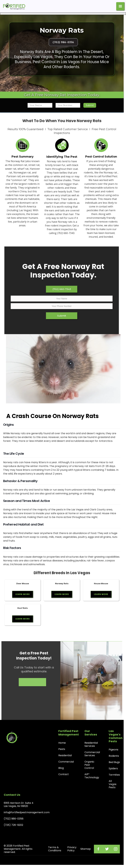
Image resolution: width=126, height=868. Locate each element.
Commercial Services (92, 754)
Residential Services (91, 744)
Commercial (66, 762)
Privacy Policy (72, 849)
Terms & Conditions (55, 849)
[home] (13, 6)
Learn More (23, 594)
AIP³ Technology (92, 776)
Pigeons (113, 750)
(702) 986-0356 (63, 42)
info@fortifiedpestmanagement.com (27, 812)
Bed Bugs (114, 762)
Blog (61, 768)
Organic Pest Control (89, 765)
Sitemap (86, 849)
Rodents (114, 756)
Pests (62, 749)
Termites (114, 775)
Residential (65, 755)
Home (62, 743)
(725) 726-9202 (13, 825)
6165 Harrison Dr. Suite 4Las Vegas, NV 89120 (19, 804)
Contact (64, 774)
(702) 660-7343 (59, 292)
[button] (120, 6)
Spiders (113, 768)
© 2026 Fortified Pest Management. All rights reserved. (18, 849)
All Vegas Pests (113, 784)
